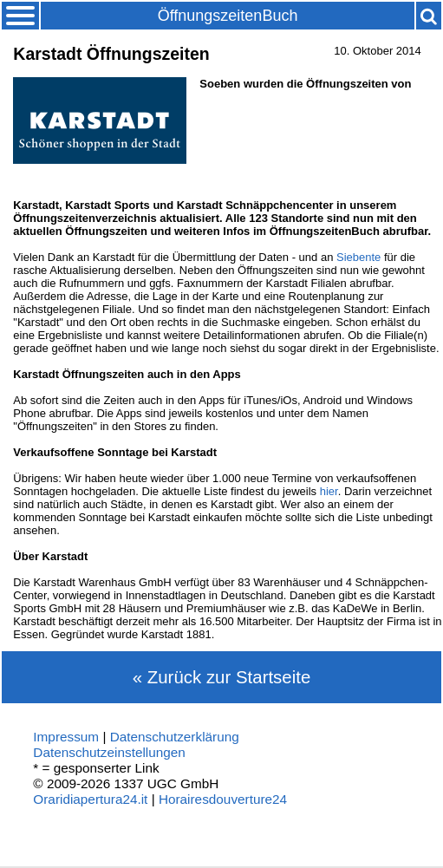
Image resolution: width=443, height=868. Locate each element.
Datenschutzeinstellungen (109, 752)
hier (329, 491)
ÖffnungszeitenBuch (228, 16)
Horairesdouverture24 (223, 799)
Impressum (66, 737)
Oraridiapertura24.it (90, 799)
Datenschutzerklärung (175, 737)
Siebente (358, 257)
